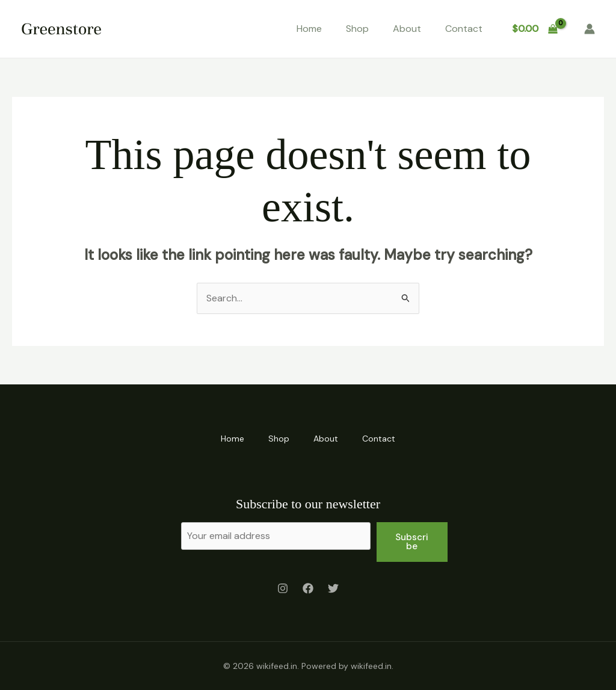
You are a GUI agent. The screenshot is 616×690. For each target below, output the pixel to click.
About (407, 29)
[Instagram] (283, 588)
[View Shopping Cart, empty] (534, 29)
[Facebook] (308, 588)
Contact (464, 29)
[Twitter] (333, 588)
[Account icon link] (590, 29)
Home (309, 29)
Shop (357, 29)
